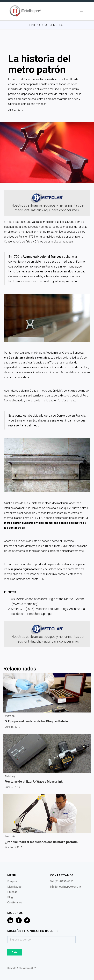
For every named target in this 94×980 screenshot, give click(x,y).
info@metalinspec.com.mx (66, 887)
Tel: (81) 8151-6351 (62, 881)
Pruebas (12, 892)
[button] (82, 11)
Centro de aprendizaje (47, 25)
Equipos (12, 881)
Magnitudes (14, 887)
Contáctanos (15, 902)
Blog (10, 897)
